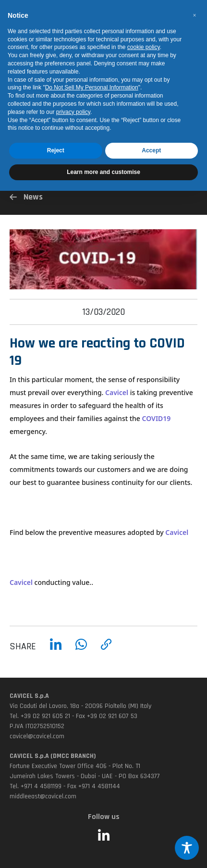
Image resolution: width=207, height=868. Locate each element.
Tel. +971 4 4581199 (36, 786)
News (26, 197)
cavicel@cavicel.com (37, 736)
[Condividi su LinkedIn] (56, 651)
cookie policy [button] (144, 47)
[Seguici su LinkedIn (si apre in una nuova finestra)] (104, 837)
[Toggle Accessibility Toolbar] (187, 848)
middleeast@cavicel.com (43, 796)
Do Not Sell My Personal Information (92, 87)
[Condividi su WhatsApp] (81, 651)
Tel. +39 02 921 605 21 (40, 716)
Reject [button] (56, 150)
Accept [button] (151, 150)
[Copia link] (106, 651)
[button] (195, 15)
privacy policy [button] (73, 112)
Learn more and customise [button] (103, 172)
